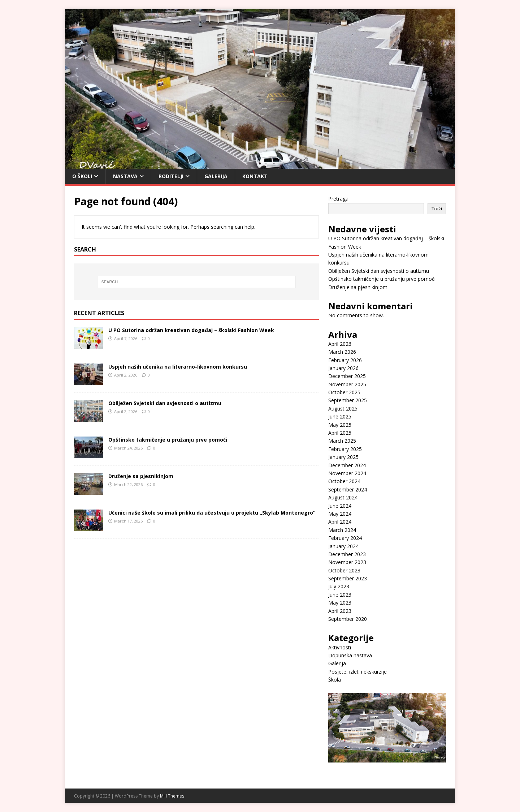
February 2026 (345, 360)
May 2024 (340, 514)
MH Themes (172, 796)
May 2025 (340, 425)
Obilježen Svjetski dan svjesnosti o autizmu (165, 403)
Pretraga (338, 199)
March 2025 (342, 441)
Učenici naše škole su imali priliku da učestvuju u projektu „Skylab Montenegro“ (212, 513)
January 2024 (343, 546)
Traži (437, 209)
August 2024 (343, 497)
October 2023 (344, 570)
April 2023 (340, 611)
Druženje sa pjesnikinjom (141, 476)
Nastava (125, 176)
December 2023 (347, 554)
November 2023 (347, 562)
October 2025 (344, 392)
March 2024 (342, 530)
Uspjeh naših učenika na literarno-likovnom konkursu (178, 367)
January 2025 (343, 457)
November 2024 (347, 473)
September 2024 (348, 489)
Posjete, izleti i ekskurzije (357, 672)
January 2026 (343, 368)
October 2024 (344, 481)
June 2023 (340, 595)
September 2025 (348, 400)
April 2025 (340, 433)
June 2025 (340, 416)
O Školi (82, 176)
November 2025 (347, 384)
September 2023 (348, 578)
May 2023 (340, 603)
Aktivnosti (340, 647)
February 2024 (345, 538)
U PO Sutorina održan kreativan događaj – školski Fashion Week (191, 330)
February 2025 (345, 449)
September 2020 (348, 619)
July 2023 (339, 586)
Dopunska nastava (350, 655)
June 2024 (340, 506)
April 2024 (340, 522)
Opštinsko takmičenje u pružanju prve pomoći (168, 440)
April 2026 (340, 344)
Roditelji (171, 176)
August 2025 (343, 409)
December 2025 (347, 376)
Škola (335, 680)
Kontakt (255, 176)
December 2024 (347, 465)
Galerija (216, 176)
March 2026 (342, 352)
